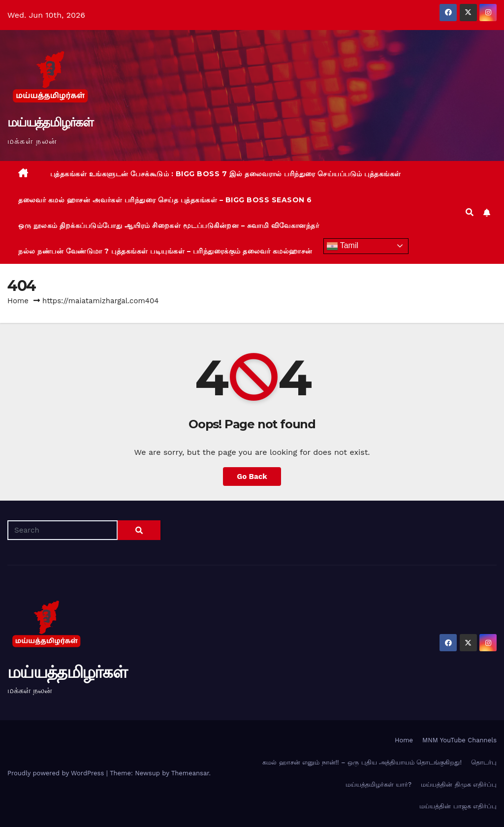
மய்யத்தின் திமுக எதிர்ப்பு (459, 784)
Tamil (343, 246)
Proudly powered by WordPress (57, 773)
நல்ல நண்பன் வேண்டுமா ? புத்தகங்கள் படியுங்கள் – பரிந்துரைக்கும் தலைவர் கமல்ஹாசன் (165, 251)
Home (18, 301)
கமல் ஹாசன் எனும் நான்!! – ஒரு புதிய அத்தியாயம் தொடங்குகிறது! (362, 762)
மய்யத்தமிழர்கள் (50, 122)
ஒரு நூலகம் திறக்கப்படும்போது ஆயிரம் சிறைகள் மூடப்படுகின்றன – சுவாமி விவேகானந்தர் (169, 225)
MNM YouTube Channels (459, 740)
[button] (470, 212)
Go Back (252, 477)
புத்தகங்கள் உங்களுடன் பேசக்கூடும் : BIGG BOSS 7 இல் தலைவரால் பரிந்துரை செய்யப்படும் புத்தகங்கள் (226, 174)
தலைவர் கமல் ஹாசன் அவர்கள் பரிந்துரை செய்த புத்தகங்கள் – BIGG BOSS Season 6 (165, 200)
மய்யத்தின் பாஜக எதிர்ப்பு (458, 806)
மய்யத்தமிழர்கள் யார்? (378, 784)
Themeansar (190, 773)
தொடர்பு (484, 762)
